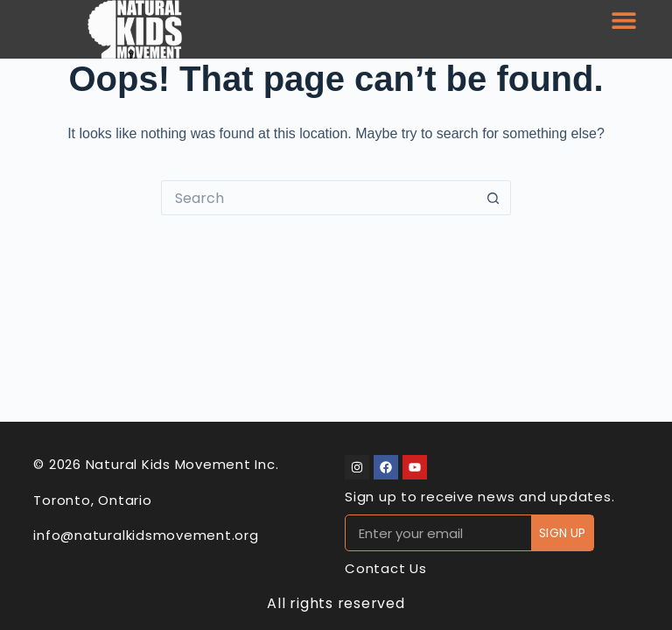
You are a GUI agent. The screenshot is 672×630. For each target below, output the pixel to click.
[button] (623, 20)
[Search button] (493, 198)
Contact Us (386, 568)
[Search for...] (318, 198)
